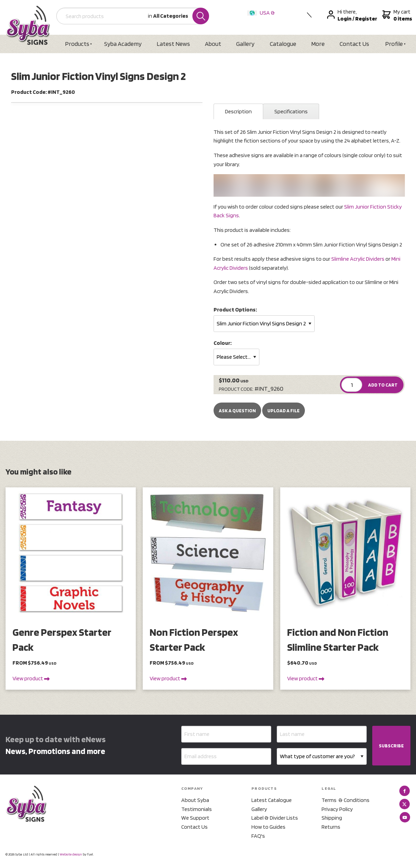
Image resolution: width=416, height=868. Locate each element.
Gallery (245, 44)
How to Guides (268, 827)
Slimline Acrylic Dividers (358, 259)
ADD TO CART (383, 385)
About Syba (195, 800)
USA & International (263, 17)
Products (77, 44)
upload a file (284, 411)
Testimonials (197, 809)
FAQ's (258, 836)
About (213, 44)
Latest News (173, 44)
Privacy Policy (337, 809)
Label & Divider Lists (275, 818)
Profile (394, 44)
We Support (195, 818)
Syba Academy (123, 44)
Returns (331, 827)
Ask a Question (237, 411)
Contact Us (354, 44)
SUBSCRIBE (391, 746)
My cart (396, 15)
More (318, 44)
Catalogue (283, 44)
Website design (71, 854)
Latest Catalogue (272, 800)
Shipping (332, 818)
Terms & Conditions (346, 800)
